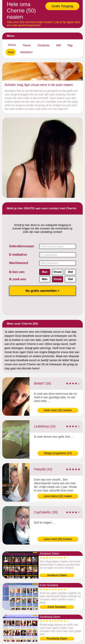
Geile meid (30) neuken (58, 410)
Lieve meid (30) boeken (58, 539)
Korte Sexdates (57, 607)
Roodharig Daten (57, 639)
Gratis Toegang (62, 6)
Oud (11, 52)
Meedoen (27, 52)
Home (12, 45)
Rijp (70, 45)
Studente (44, 45)
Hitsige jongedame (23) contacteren (58, 454)
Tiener (27, 45)
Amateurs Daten (57, 575)
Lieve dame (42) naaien (58, 496)
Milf (58, 45)
